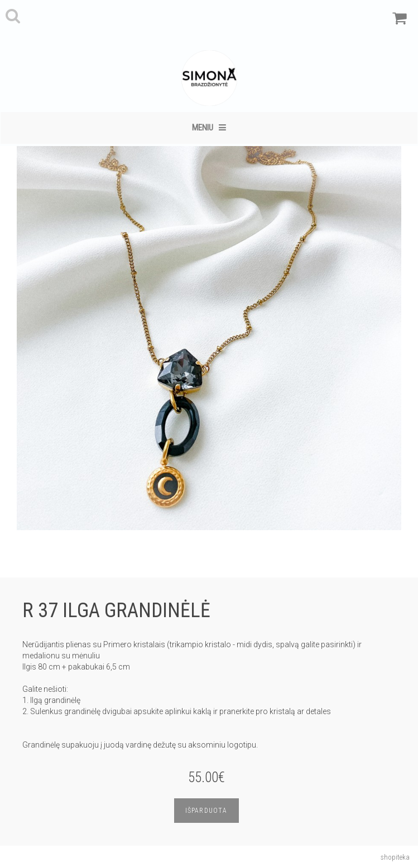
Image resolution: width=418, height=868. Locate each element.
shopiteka (395, 857)
